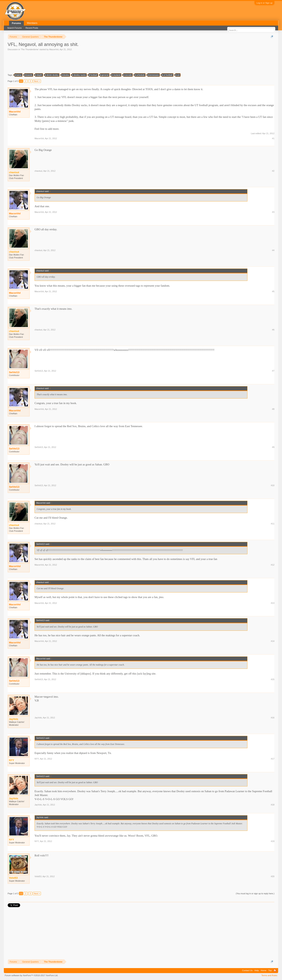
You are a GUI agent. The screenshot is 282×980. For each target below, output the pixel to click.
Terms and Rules (269, 975)
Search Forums (15, 28)
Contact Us (247, 970)
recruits (128, 75)
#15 (273, 679)
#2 (273, 171)
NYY (37, 759)
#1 (273, 138)
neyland (116, 75)
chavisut (38, 171)
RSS (275, 970)
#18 (273, 805)
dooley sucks (79, 75)
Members (32, 23)
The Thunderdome (30, 49)
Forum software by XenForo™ (32, 975)
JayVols (38, 718)
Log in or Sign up (264, 3)
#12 (273, 565)
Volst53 (38, 876)
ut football (167, 75)
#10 (273, 485)
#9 (273, 447)
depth (39, 75)
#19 (273, 841)
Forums (17, 23)
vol (178, 75)
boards (29, 75)
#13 (273, 603)
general (105, 75)
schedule (140, 75)
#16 (273, 718)
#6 (273, 330)
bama (18, 75)
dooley (66, 75)
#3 (273, 212)
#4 (273, 250)
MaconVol (54, 49)
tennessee (153, 75)
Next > (37, 81)
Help (257, 970)
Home (263, 970)
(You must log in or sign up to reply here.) (255, 893)
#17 (273, 759)
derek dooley (52, 75)
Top (270, 970)
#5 (273, 291)
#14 (273, 641)
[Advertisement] (78, 62)
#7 (273, 371)
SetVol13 (14, 372)
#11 (273, 524)
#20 (273, 876)
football (93, 75)
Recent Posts (32, 28)
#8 (273, 409)
